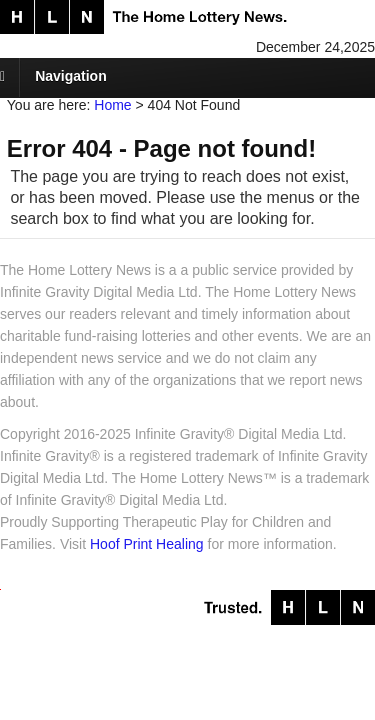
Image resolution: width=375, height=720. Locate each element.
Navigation (71, 76)
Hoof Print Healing (147, 544)
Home (112, 105)
